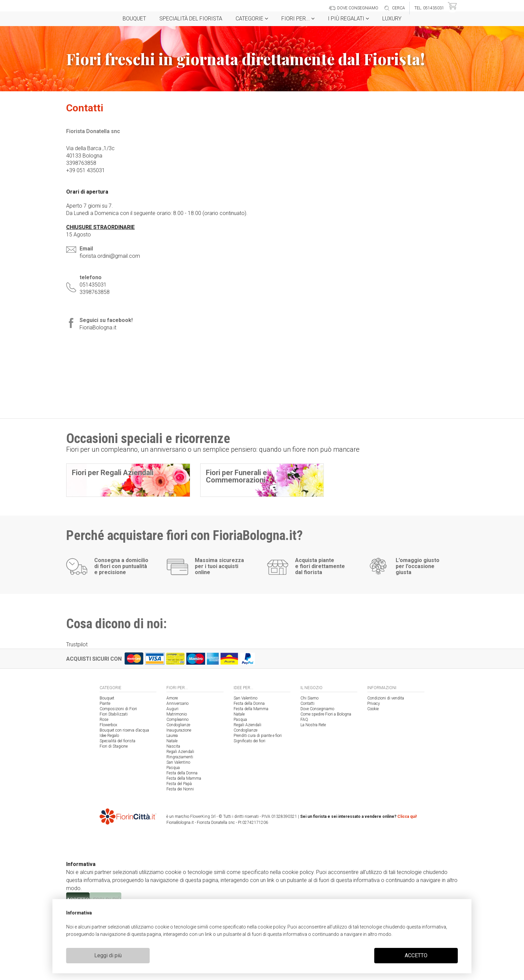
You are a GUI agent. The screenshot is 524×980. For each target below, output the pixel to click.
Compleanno (177, 792)
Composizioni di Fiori (118, 781)
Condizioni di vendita (386, 770)
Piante (105, 776)
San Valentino (178, 835)
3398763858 (95, 292)
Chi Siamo (309, 770)
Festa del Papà (179, 856)
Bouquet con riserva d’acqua (124, 802)
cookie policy (272, 927)
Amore (172, 770)
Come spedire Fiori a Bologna (326, 786)
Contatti (307, 776)
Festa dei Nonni (180, 861)
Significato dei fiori (249, 813)
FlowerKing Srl (203, 889)
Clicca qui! (407, 889)
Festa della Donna (182, 845)
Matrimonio (177, 786)
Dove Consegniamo (317, 781)
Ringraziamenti (180, 829)
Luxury (392, 19)
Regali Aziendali (180, 824)
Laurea (172, 808)
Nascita (173, 819)
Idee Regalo (109, 808)
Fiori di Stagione (114, 819)
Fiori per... (298, 19)
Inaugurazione (179, 802)
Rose (104, 792)
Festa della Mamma (184, 851)
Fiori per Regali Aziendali (113, 473)
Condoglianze (178, 797)
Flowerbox (108, 797)
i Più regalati (348, 19)
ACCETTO (416, 955)
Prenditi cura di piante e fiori (258, 808)
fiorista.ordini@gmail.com (110, 256)
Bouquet (134, 19)
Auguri (172, 781)
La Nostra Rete (313, 797)
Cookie (373, 781)
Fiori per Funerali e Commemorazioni (236, 476)
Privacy (374, 776)
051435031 (93, 285)
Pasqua (173, 840)
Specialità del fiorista (191, 19)
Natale (172, 813)
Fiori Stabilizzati (114, 786)
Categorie (252, 19)
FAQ (304, 792)
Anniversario (177, 776)
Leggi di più (108, 955)
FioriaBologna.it (98, 328)
